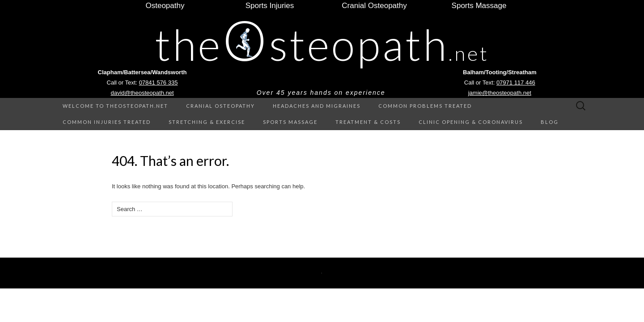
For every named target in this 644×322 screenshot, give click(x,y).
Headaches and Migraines (317, 106)
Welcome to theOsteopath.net (115, 106)
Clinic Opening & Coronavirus (471, 122)
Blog (550, 122)
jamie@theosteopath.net (500, 93)
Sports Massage (290, 122)
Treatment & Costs (368, 122)
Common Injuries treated (107, 122)
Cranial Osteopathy (220, 106)
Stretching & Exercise (207, 122)
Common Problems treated (425, 106)
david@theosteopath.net (142, 93)
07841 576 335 (159, 83)
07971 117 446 (516, 83)
